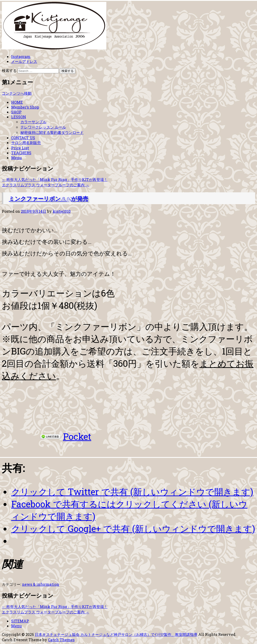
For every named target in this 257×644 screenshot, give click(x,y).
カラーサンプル (33, 122)
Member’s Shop (25, 107)
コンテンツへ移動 (17, 93)
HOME (17, 102)
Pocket (77, 436)
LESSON (19, 117)
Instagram (21, 56)
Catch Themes (61, 640)
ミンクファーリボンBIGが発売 (49, 199)
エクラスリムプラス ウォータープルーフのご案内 (46, 185)
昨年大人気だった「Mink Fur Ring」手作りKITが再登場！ (55, 179)
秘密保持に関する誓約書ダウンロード (52, 132)
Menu (16, 158)
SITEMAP (20, 621)
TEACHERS (21, 153)
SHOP (16, 112)
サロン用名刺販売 (26, 143)
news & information (41, 584)
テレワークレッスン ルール (43, 127)
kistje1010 (62, 211)
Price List (20, 148)
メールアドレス (24, 61)
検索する (9, 70)
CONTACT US (23, 138)
